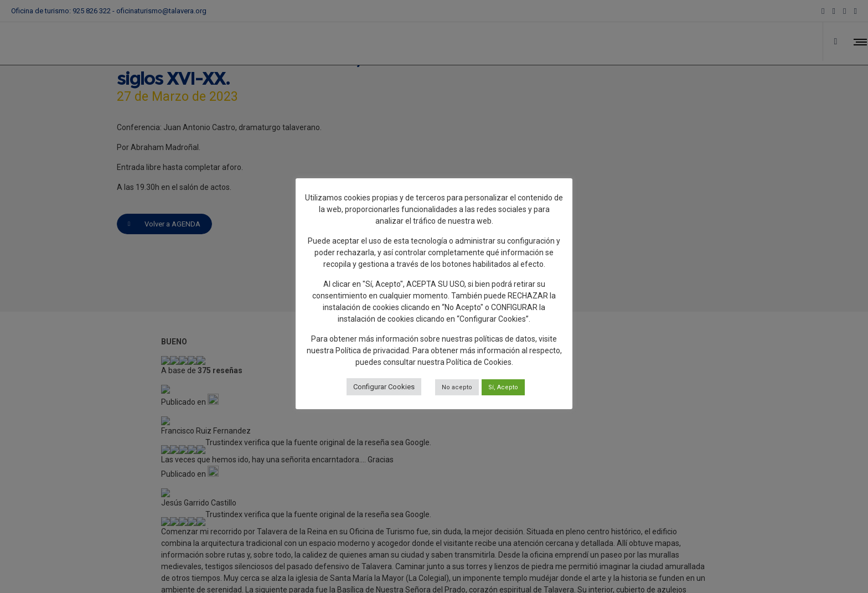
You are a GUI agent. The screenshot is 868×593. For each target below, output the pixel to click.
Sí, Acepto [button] (503, 387)
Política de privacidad (372, 350)
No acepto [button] (457, 387)
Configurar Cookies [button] (384, 387)
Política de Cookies (479, 362)
